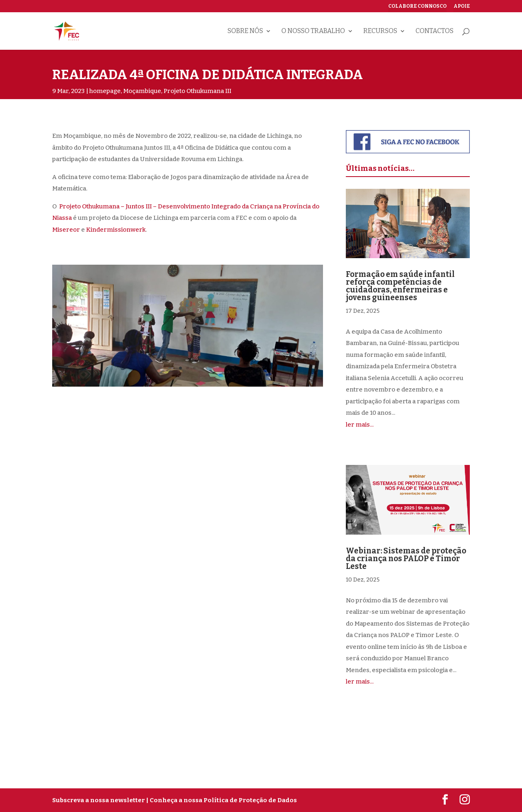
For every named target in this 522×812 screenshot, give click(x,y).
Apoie (462, 6)
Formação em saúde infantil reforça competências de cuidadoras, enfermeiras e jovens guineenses (400, 286)
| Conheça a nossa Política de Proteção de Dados (221, 800)
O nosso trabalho (313, 31)
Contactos (435, 31)
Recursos (380, 31)
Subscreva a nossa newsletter (98, 800)
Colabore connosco (417, 6)
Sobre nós (245, 31)
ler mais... (360, 425)
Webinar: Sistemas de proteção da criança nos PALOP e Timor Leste (406, 559)
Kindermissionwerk (116, 230)
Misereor (66, 230)
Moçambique (142, 91)
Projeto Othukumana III (197, 91)
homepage (105, 91)
